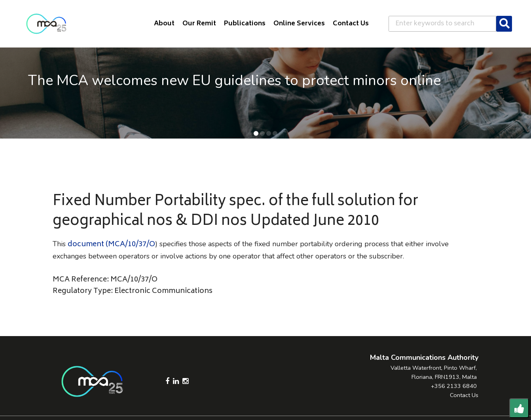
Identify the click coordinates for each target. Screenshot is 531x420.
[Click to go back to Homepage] (46, 24)
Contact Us (464, 395)
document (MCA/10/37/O (111, 245)
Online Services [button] (299, 24)
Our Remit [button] (199, 24)
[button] (256, 133)
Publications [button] (245, 24)
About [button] (164, 24)
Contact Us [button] (351, 24)
